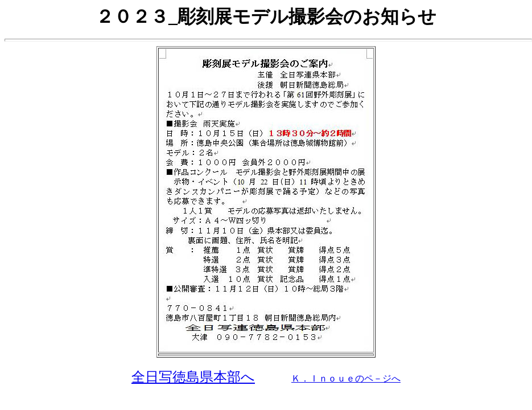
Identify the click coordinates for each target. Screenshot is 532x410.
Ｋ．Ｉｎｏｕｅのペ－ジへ (346, 378)
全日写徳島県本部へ (193, 377)
